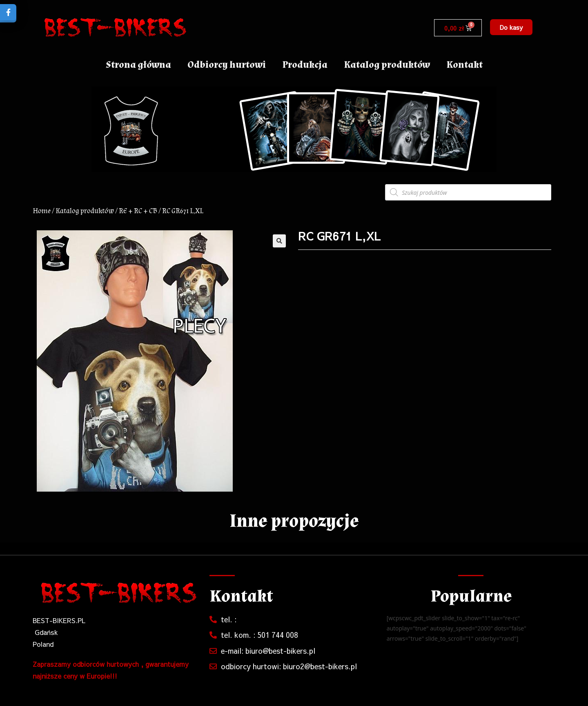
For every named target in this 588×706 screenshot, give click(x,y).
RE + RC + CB (138, 211)
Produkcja (305, 65)
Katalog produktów (387, 65)
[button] (511, 27)
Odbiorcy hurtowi (227, 65)
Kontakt (464, 65)
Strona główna (138, 65)
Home (42, 211)
